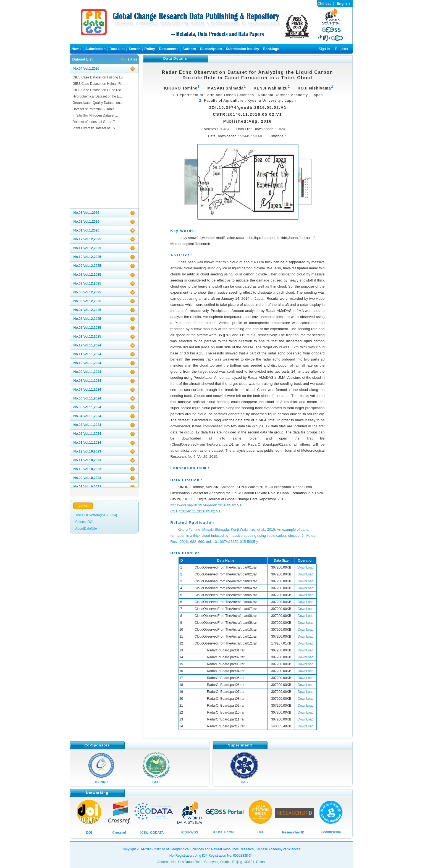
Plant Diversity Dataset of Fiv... (95, 128)
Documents (169, 49)
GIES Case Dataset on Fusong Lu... (99, 77)
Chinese (325, 3)
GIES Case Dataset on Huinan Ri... (99, 84)
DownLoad (306, 567)
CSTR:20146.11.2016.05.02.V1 (196, 511)
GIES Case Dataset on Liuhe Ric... (98, 90)
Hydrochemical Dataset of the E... (97, 96)
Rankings (271, 49)
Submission (96, 49)
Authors (189, 49)
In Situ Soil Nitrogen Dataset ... (95, 115)
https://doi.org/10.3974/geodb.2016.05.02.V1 (206, 505)
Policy (150, 49)
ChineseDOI (84, 522)
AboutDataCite (86, 528)
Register (342, 49)
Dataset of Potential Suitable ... (95, 109)
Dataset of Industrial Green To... (96, 122)
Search (134, 49)
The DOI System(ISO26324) (96, 515)
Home (77, 49)
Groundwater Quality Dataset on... (98, 103)
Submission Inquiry (243, 49)
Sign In (324, 49)
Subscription (211, 49)
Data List (117, 49)
